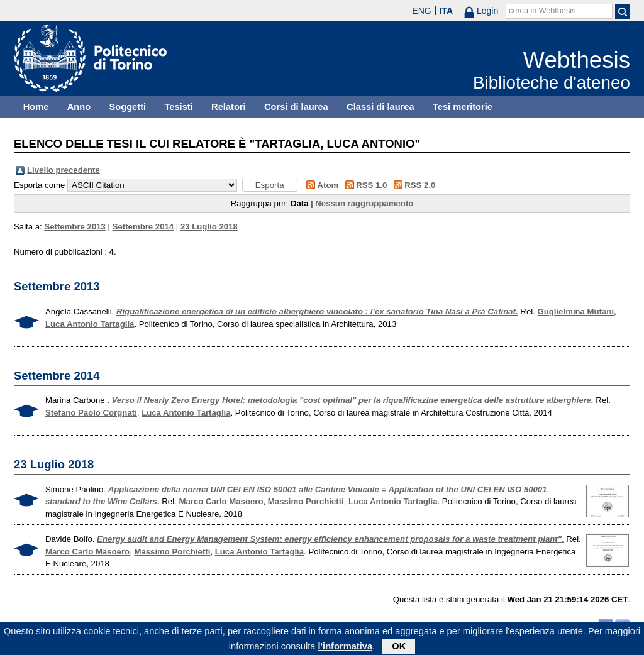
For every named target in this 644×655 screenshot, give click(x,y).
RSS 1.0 (371, 185)
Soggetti (127, 107)
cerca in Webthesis (542, 11)
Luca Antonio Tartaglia (90, 324)
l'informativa (346, 648)
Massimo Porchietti (306, 501)
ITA (447, 11)
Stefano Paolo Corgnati (91, 413)
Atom (328, 185)
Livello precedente (64, 170)
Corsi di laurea (296, 107)
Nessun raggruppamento (364, 203)
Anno (79, 107)
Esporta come (39, 185)
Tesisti (178, 107)
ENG (421, 11)
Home (36, 107)
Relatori (229, 107)
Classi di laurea (380, 107)
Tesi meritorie (463, 107)
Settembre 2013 (75, 227)
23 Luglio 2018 (209, 227)
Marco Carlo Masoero (221, 501)
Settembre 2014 (143, 227)
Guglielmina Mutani (575, 311)
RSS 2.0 (420, 185)
